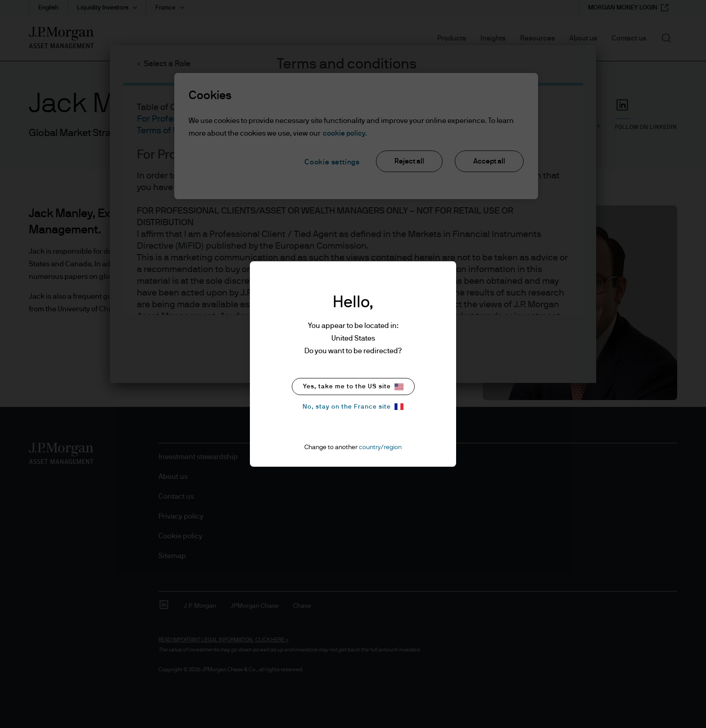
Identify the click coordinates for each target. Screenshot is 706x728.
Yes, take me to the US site (353, 387)
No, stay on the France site (353, 407)
